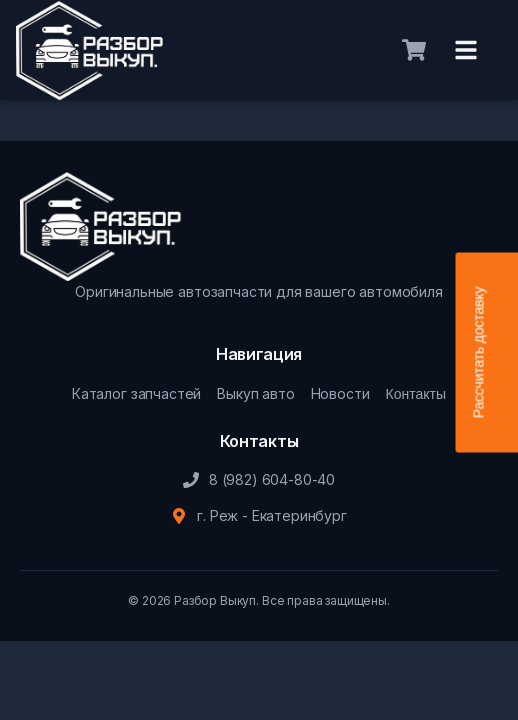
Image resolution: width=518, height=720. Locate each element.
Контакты (416, 394)
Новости (340, 393)
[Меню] (466, 50)
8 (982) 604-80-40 (272, 479)
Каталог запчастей (136, 393)
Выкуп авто (255, 393)
